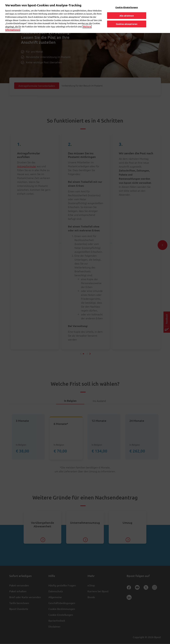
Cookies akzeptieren (127, 17)
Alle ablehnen (127, 9)
